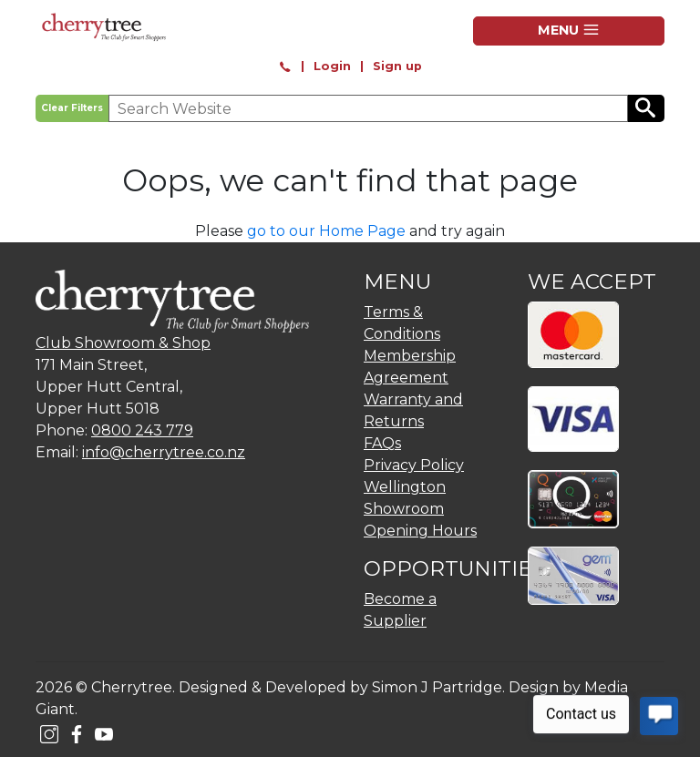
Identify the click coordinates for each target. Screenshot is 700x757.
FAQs (382, 443)
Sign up (397, 66)
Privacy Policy (414, 465)
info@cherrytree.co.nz (164, 452)
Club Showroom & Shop (123, 343)
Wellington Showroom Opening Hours (420, 509)
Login (332, 66)
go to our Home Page (326, 231)
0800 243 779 (142, 430)
